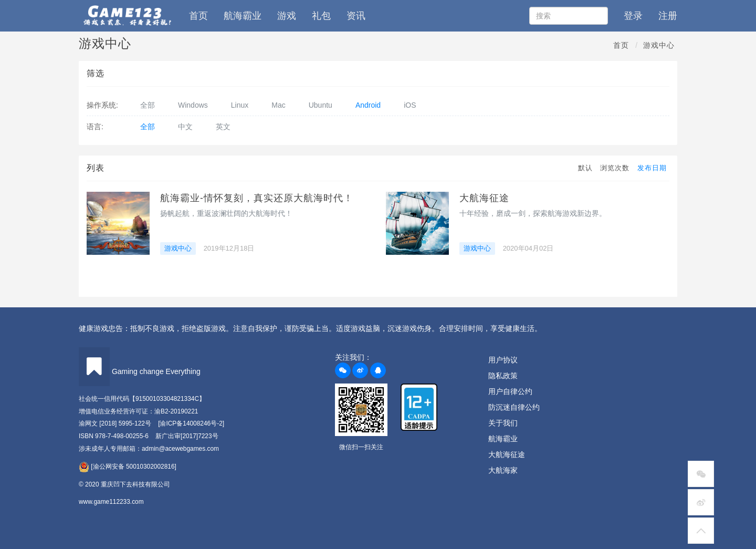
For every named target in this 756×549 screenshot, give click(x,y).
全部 (148, 105)
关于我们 (503, 423)
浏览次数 (615, 168)
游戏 (287, 16)
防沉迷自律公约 (514, 407)
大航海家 (503, 470)
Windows (193, 105)
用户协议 (503, 360)
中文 (185, 127)
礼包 (321, 16)
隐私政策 (503, 376)
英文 (223, 127)
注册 (668, 16)
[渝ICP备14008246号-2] (191, 423)
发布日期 (652, 168)
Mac (278, 105)
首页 (198, 16)
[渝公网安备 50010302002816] (128, 467)
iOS (410, 105)
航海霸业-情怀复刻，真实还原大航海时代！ (257, 198)
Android (368, 105)
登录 (633, 16)
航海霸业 (243, 16)
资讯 (356, 16)
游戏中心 (659, 45)
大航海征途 (484, 198)
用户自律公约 (510, 391)
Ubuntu (321, 105)
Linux (240, 105)
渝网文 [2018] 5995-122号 (115, 423)
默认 (585, 168)
